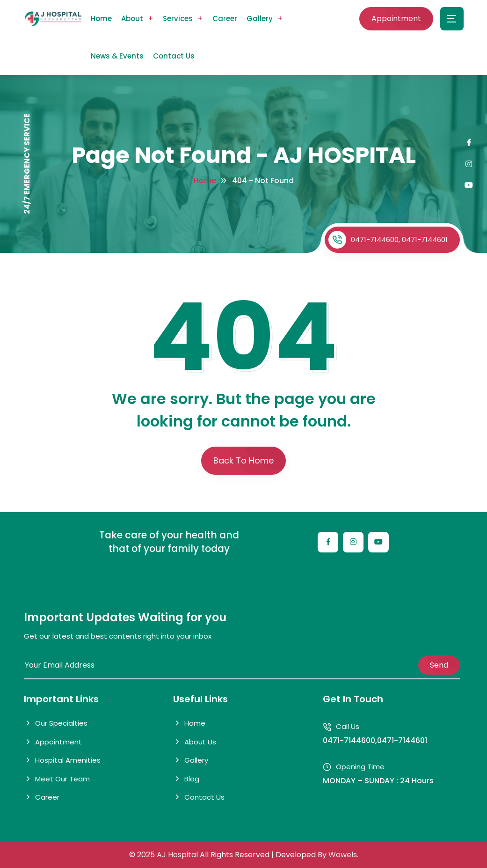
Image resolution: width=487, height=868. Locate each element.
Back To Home (244, 460)
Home (101, 18)
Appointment (396, 18)
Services (178, 18)
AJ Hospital (178, 855)
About (132, 18)
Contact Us (174, 56)
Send (439, 665)
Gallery (260, 18)
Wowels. (343, 855)
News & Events (117, 56)
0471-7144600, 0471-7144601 (388, 240)
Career (225, 18)
